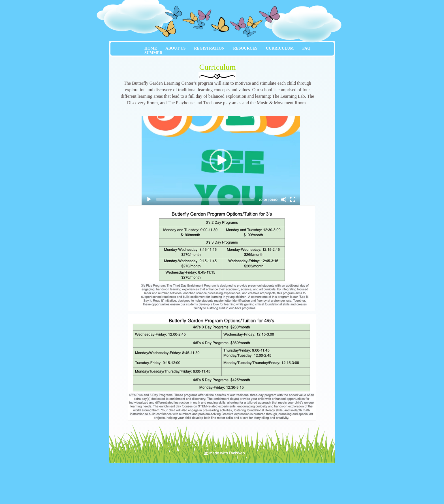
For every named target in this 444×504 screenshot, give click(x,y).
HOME (151, 48)
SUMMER (153, 53)
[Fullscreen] (293, 199)
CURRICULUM (280, 48)
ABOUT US (175, 48)
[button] (221, 160)
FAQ (307, 48)
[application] (221, 160)
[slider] (205, 199)
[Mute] (284, 199)
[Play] (149, 199)
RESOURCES (245, 48)
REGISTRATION (209, 48)
